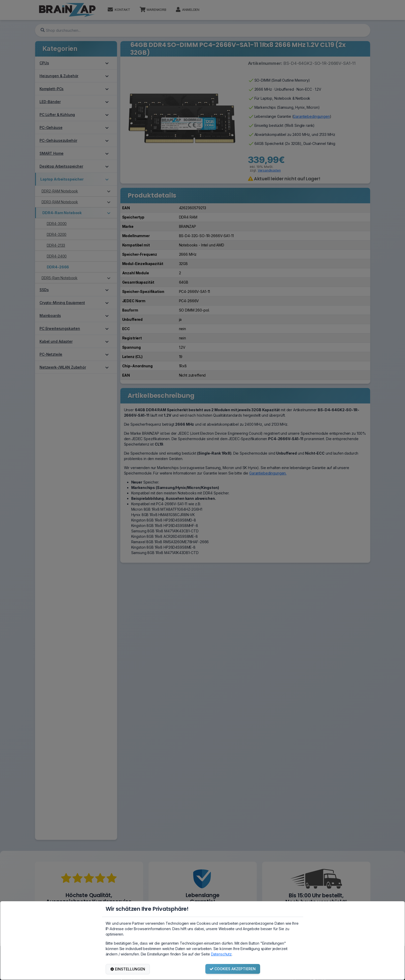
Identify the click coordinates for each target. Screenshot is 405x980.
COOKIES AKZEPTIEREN (233, 969)
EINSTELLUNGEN (128, 969)
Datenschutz (221, 954)
